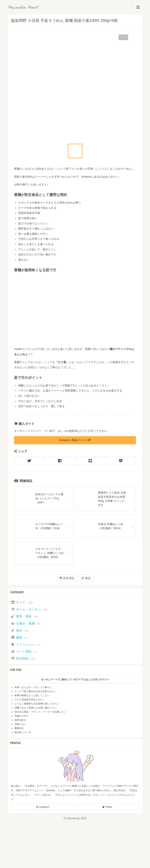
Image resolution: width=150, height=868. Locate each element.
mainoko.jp (73, 818)
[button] (75, 151)
